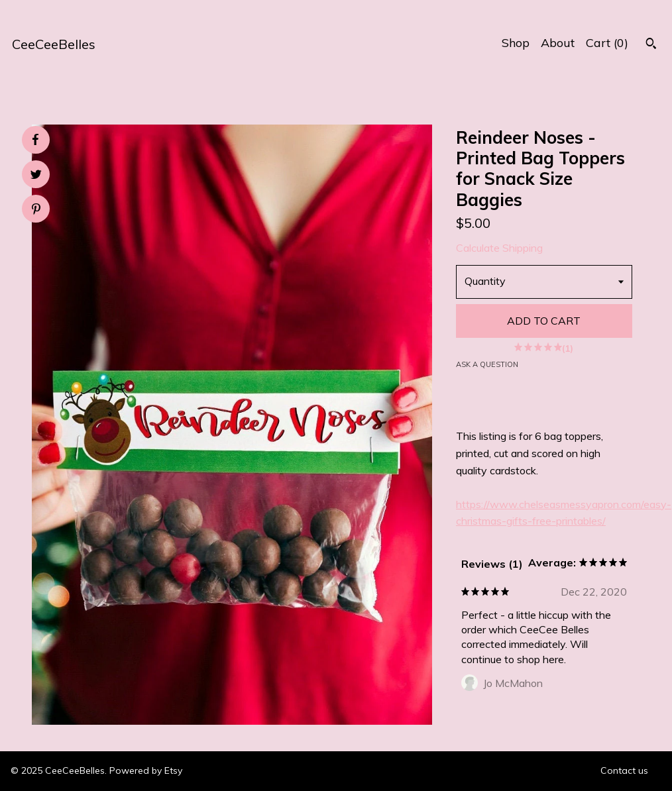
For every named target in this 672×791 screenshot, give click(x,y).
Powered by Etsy (146, 770)
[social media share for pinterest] (36, 210)
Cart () (607, 43)
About (558, 43)
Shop (516, 43)
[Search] (651, 45)
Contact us (624, 770)
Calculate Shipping (499, 248)
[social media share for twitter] (36, 176)
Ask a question (487, 364)
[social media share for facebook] (35, 140)
